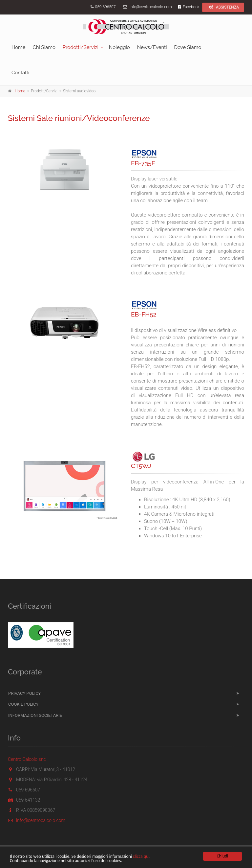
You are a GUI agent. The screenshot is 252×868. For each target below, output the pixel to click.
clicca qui (141, 857)
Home (18, 47)
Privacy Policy (24, 693)
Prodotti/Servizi (81, 47)
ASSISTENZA (223, 7)
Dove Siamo (188, 47)
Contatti (20, 73)
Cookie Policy (23, 704)
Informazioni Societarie (35, 715)
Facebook (188, 7)
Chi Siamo (44, 47)
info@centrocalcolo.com (151, 7)
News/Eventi (152, 47)
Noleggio (119, 47)
